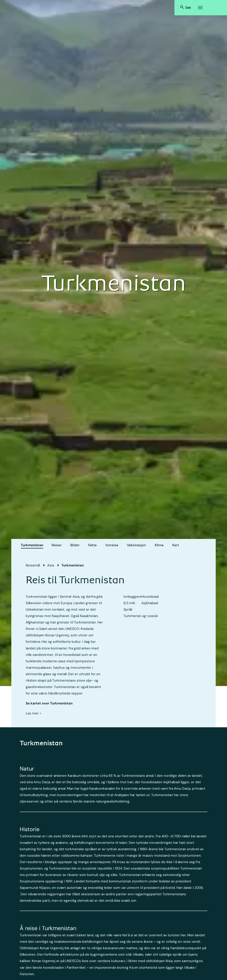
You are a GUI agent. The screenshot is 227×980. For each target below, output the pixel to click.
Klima (159, 545)
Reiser (57, 545)
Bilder (75, 545)
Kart (176, 545)
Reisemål (33, 565)
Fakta (92, 545)
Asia (51, 565)
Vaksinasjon (136, 545)
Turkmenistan (32, 545)
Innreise (112, 545)
